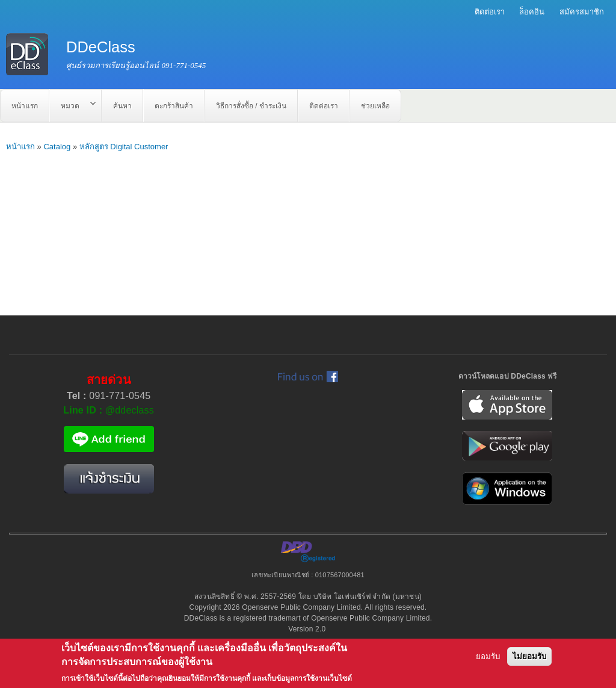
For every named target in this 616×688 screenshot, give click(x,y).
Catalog (57, 147)
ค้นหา (122, 106)
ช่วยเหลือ (375, 106)
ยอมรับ (488, 656)
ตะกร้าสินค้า (174, 106)
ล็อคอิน (532, 12)
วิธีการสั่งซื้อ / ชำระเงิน (251, 106)
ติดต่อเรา (490, 12)
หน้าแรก (25, 106)
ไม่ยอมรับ (529, 656)
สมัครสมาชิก (582, 12)
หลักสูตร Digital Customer (124, 147)
